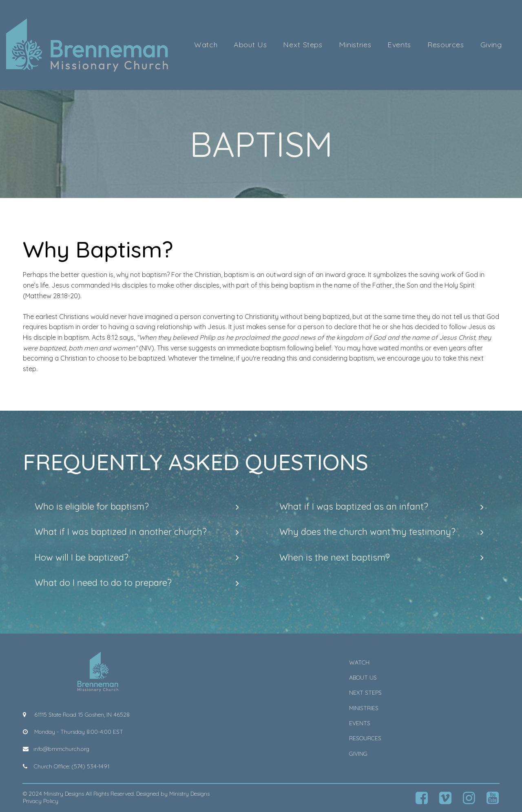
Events (399, 45)
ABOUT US (363, 678)
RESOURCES (365, 738)
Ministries (355, 45)
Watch (206, 45)
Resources (446, 45)
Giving (491, 45)
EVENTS (360, 723)
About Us (250, 45)
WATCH (359, 662)
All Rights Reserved (110, 794)
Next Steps (303, 45)
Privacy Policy (41, 801)
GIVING (358, 754)
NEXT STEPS (365, 693)
